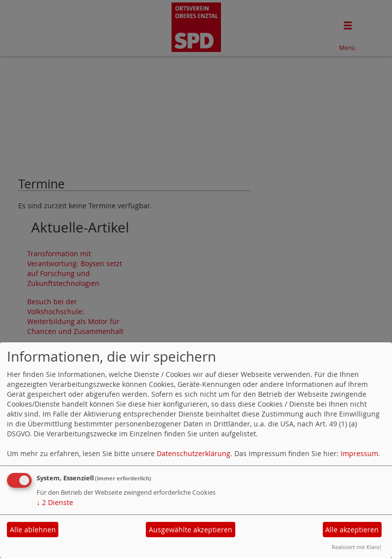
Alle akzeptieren (352, 530)
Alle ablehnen (33, 530)
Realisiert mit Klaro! (356, 547)
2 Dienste (55, 502)
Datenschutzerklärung (194, 453)
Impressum (359, 453)
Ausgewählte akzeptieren (191, 530)
